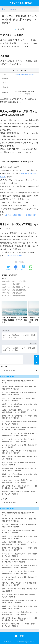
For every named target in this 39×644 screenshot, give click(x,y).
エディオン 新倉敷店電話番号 (14, 296)
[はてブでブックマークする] (23, 268)
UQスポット (7, 281)
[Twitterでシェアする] (8, 268)
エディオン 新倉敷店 (11, 284)
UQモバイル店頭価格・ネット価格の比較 (20, 215)
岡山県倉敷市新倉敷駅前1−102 (24, 75)
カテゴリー (5, 367)
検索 (37, 358)
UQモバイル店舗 (20, 281)
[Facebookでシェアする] (16, 268)
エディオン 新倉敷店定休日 (13, 293)
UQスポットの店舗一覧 (14, 256)
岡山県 (15, 275)
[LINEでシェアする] (31, 268)
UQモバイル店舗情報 (20, 3)
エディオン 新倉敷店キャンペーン (16, 287)
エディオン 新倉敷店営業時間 (14, 290)
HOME (19, 636)
